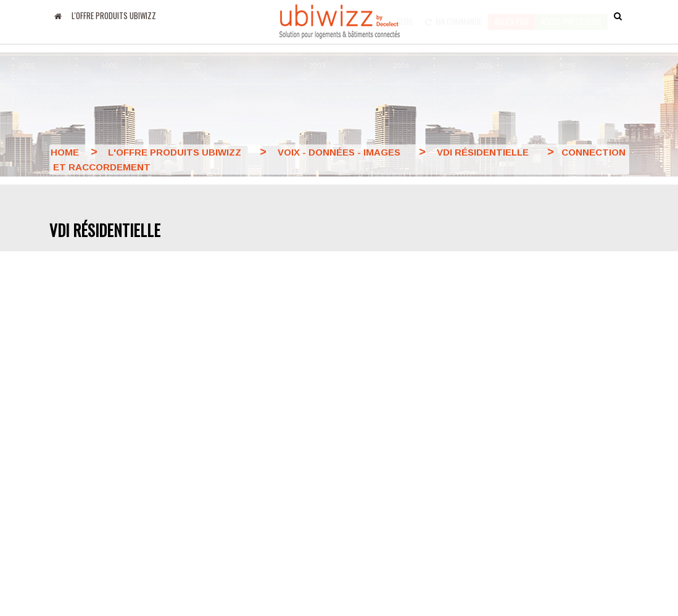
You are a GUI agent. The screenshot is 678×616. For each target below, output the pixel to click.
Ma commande (453, 15)
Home (65, 152)
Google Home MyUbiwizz (98, 486)
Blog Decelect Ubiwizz (93, 427)
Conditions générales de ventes (375, 459)
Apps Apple (72, 446)
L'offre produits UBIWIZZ (114, 15)
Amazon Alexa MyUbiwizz (99, 506)
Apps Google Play (85, 466)
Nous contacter (379, 427)
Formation (367, 510)
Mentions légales (283, 473)
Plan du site (372, 491)
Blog (405, 15)
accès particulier (571, 15)
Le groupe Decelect (287, 428)
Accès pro (511, 15)
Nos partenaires (281, 451)
